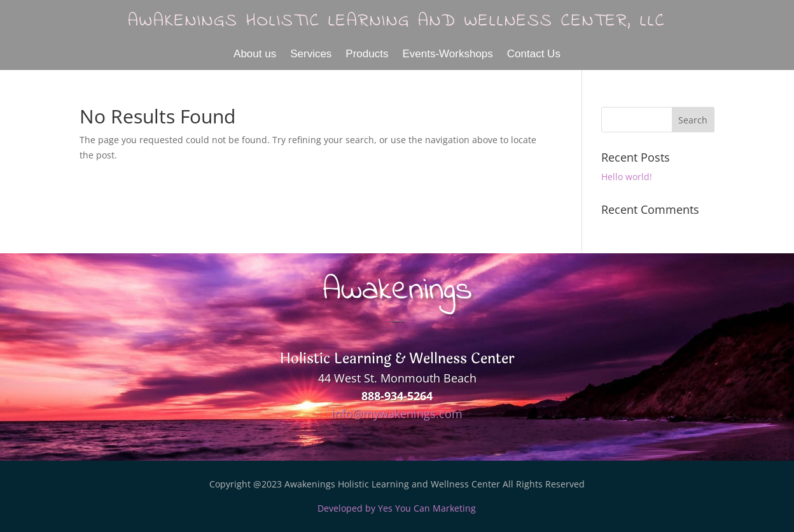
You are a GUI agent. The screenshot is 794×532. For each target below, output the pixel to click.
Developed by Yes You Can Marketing (397, 508)
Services (311, 55)
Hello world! (627, 177)
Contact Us (534, 55)
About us (255, 55)
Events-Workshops (447, 55)
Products (367, 55)
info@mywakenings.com (397, 414)
